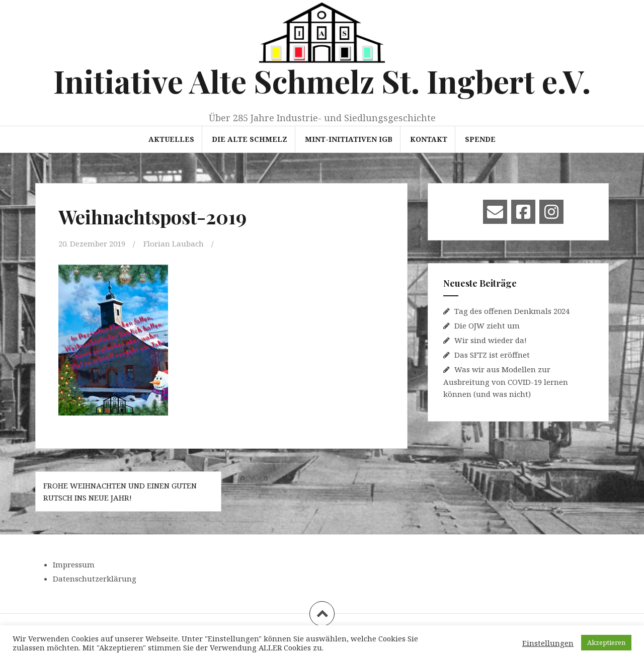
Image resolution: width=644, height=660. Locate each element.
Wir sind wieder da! (491, 340)
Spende (480, 139)
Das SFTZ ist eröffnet (492, 355)
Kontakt (429, 139)
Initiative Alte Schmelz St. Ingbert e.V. (322, 81)
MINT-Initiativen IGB (349, 139)
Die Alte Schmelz (250, 139)
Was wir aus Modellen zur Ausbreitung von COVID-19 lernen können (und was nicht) (506, 382)
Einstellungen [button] (548, 643)
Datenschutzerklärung (95, 579)
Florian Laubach (174, 243)
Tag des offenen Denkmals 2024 (512, 311)
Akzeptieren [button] (606, 642)
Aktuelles (171, 139)
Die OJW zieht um (487, 325)
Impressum (74, 564)
